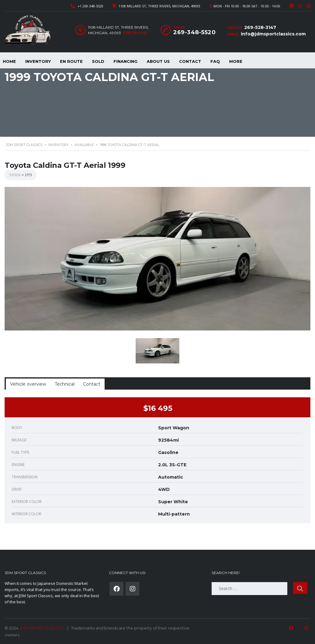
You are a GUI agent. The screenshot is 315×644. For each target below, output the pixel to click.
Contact (190, 61)
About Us (158, 61)
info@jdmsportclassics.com (273, 34)
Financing (126, 61)
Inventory (38, 61)
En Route (71, 61)
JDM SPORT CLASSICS (42, 628)
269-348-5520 (194, 32)
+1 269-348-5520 (90, 6)
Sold (98, 61)
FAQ (215, 61)
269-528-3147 (260, 27)
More (236, 61)
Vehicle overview (28, 384)
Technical (65, 384)
